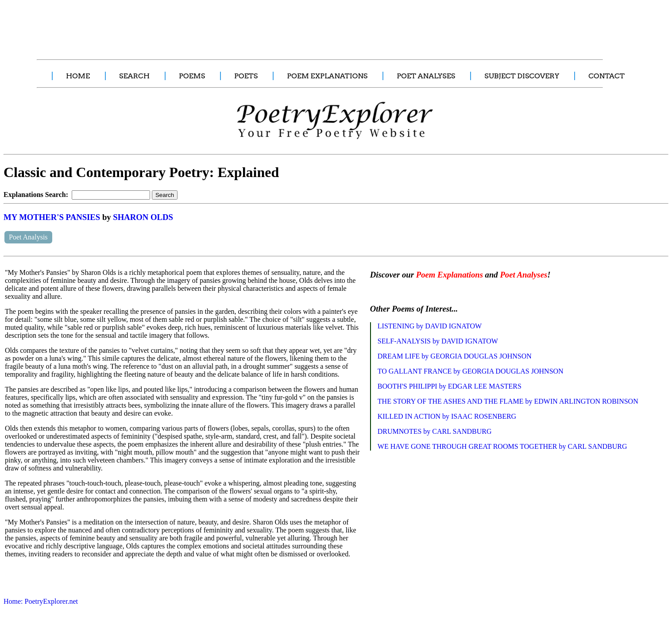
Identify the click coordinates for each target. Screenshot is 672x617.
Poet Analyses (523, 275)
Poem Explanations (450, 275)
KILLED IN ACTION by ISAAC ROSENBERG (447, 416)
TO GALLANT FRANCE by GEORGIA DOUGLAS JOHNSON (471, 371)
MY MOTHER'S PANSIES (52, 217)
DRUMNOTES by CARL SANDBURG (435, 431)
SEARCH (134, 76)
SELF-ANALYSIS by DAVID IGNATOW (438, 341)
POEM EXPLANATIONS (327, 76)
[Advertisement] (166, 25)
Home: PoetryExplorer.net (41, 601)
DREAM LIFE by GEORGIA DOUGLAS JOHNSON (455, 356)
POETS (246, 76)
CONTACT (606, 76)
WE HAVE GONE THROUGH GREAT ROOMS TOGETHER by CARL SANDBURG (502, 446)
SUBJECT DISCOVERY (522, 76)
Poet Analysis (28, 237)
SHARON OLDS (143, 217)
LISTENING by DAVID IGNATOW (430, 326)
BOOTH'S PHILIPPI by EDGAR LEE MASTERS (450, 386)
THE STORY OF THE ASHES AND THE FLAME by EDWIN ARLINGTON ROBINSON (508, 401)
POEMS (192, 76)
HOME (78, 76)
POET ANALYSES (426, 76)
